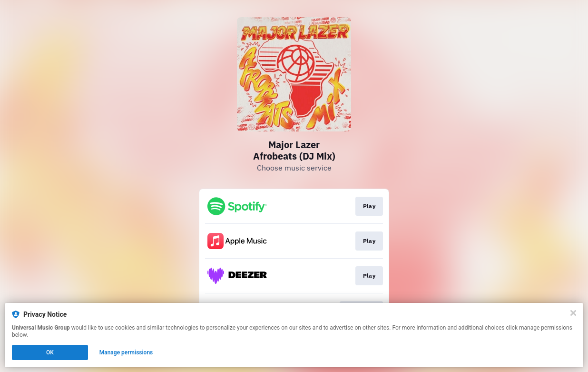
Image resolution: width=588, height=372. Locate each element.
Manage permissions (126, 352)
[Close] (573, 313)
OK (50, 352)
